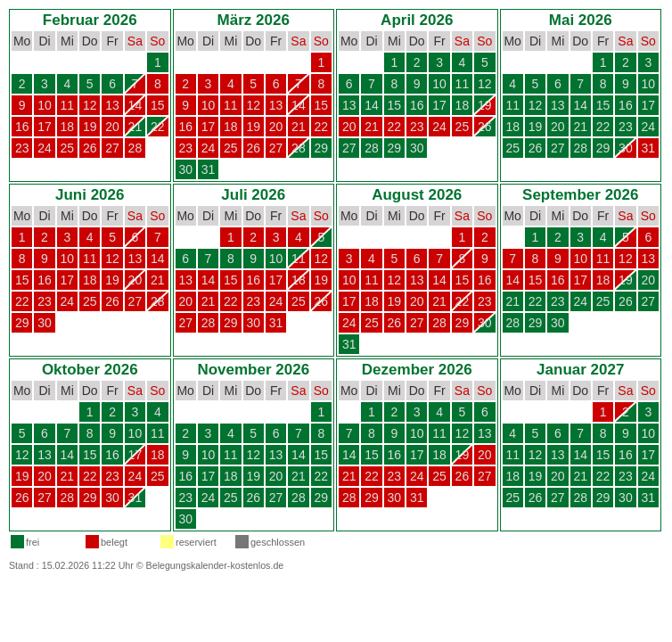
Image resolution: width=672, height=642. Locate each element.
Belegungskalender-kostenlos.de (215, 565)
